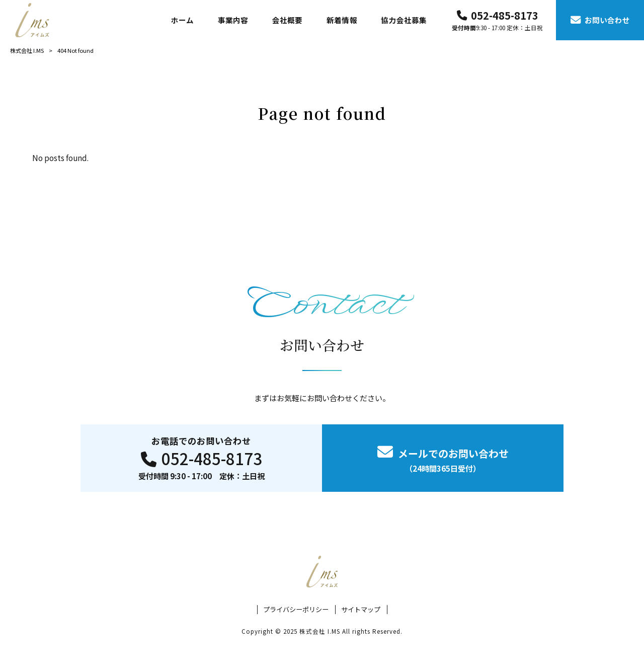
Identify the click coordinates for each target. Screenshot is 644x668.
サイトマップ (361, 610)
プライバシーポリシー (296, 610)
